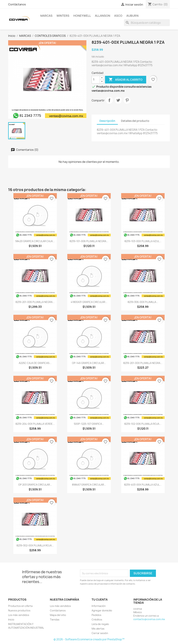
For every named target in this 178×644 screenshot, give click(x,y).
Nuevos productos (19, 610)
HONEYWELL (82, 16)
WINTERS (63, 16)
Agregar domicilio (102, 610)
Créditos (97, 620)
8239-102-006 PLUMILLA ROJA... (143, 424)
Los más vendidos (19, 615)
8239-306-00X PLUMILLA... (143, 302)
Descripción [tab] (107, 121)
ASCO (118, 16)
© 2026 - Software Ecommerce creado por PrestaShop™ (89, 639)
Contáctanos (17, 4)
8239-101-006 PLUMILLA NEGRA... (89, 241)
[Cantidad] (96, 80)
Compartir (109, 100)
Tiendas (55, 620)
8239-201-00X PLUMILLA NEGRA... (143, 363)
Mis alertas (98, 629)
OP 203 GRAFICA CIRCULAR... (35, 485)
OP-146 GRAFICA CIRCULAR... (89, 363)
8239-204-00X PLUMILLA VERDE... (35, 424)
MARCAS (46, 16)
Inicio (11, 620)
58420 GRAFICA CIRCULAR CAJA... (35, 241)
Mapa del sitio (58, 615)
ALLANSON (103, 16)
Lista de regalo (100, 624)
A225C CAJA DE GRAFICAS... (35, 363)
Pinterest (127, 100)
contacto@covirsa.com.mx (149, 619)
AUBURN (132, 16)
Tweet (118, 100)
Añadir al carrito (126, 80)
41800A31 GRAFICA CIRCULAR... (89, 302)
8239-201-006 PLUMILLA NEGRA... (35, 302)
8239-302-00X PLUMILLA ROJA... (35, 545)
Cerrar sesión (100, 633)
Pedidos (96, 615)
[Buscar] (147, 23)
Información (99, 606)
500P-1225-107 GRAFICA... (89, 424)
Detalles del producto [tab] (135, 121)
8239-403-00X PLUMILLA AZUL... (143, 485)
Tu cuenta (100, 600)
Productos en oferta (20, 606)
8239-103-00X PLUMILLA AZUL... (143, 241)
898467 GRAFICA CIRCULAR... (89, 485)
